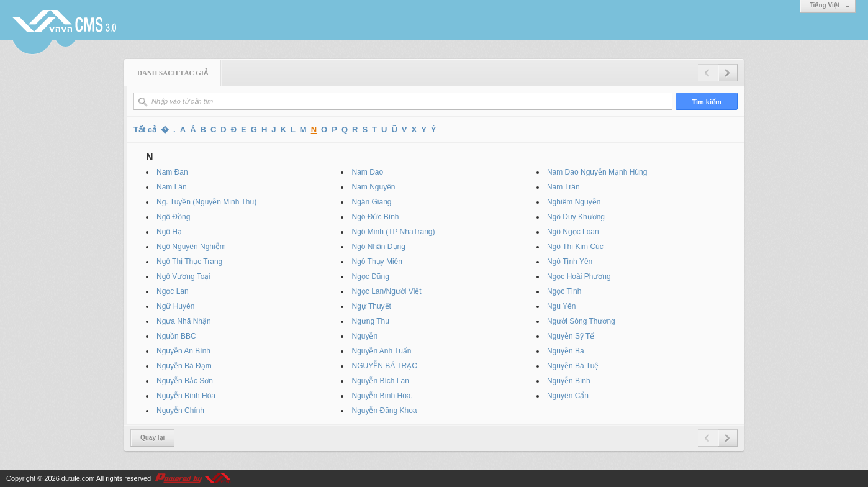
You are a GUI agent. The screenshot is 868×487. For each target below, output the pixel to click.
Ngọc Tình (564, 291)
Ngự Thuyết (371, 306)
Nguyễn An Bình (183, 351)
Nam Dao (367, 172)
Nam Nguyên (373, 187)
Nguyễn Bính (569, 381)
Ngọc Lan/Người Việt (386, 291)
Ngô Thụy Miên (377, 262)
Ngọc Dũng (370, 276)
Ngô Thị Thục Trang (189, 262)
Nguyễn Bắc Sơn (185, 381)
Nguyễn (364, 336)
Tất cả (145, 130)
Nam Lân (172, 187)
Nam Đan (172, 172)
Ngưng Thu (370, 321)
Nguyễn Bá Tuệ (573, 366)
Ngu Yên (561, 306)
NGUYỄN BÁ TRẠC (384, 366)
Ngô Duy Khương (576, 217)
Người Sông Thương (581, 321)
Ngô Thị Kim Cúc (575, 247)
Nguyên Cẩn (568, 396)
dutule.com (78, 478)
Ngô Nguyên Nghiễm (191, 247)
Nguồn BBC (176, 336)
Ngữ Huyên (175, 306)
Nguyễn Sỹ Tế (571, 336)
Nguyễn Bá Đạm (184, 366)
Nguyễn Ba (566, 351)
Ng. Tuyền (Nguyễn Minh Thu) (206, 202)
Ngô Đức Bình (375, 217)
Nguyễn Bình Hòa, (382, 396)
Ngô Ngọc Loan (573, 232)
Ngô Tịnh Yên (570, 262)
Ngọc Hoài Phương (579, 276)
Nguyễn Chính (180, 411)
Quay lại (152, 438)
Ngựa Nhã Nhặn (184, 321)
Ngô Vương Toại (183, 276)
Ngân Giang (371, 202)
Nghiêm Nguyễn (574, 202)
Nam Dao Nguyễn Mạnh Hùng (597, 172)
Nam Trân (563, 187)
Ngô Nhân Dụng (378, 247)
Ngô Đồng (173, 217)
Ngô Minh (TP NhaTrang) (393, 232)
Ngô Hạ (169, 232)
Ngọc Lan (173, 291)
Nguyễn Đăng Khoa (384, 411)
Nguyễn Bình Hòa (186, 396)
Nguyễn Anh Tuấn (381, 351)
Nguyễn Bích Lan (380, 381)
